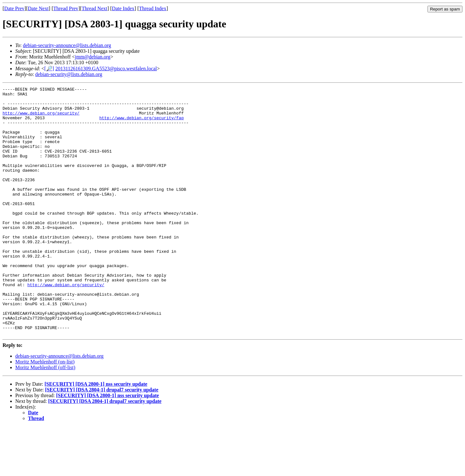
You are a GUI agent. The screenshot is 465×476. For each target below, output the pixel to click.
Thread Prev (66, 8)
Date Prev (14, 8)
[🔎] (49, 69)
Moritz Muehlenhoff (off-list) (45, 417)
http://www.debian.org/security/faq (141, 124)
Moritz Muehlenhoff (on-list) (45, 411)
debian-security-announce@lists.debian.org (67, 45)
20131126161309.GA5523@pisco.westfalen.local (106, 69)
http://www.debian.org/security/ (41, 119)
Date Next (38, 8)
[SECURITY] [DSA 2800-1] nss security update (96, 434)
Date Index (123, 8)
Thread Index (153, 8)
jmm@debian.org (93, 57)
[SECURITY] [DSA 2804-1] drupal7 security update (102, 439)
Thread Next (94, 8)
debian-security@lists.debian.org (69, 74)
